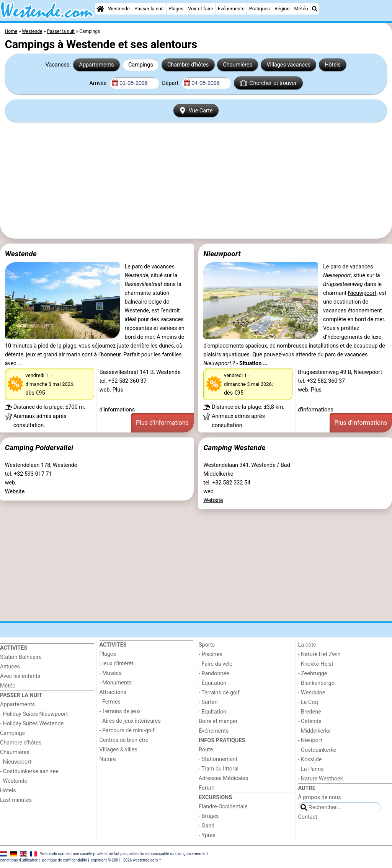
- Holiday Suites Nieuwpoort (34, 714)
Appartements (97, 65)
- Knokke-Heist (316, 664)
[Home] (100, 9)
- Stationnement (218, 759)
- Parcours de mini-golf (127, 731)
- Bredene (310, 712)
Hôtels (333, 65)
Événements (231, 9)
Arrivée (98, 83)
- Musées (111, 673)
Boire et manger (218, 721)
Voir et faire (200, 9)
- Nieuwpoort (16, 762)
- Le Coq (308, 702)
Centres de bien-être (124, 740)
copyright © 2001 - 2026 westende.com (124, 860)
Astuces (10, 667)
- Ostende (310, 721)
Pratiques (260, 9)
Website (15, 492)
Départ (171, 83)
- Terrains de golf (219, 693)
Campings (141, 65)
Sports (207, 645)
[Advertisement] (196, 180)
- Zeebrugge (313, 674)
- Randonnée (214, 674)
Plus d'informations (162, 423)
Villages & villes (118, 750)
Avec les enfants (20, 676)
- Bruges (209, 816)
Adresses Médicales (223, 778)
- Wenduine (312, 693)
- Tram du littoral (219, 769)
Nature (108, 759)
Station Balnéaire (21, 657)
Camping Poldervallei (39, 448)
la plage (67, 346)
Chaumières (238, 65)
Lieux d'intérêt (117, 664)
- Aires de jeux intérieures (130, 721)
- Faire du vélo (216, 664)
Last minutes (16, 800)
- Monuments (116, 683)
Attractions (113, 692)
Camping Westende (234, 448)
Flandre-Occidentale (223, 807)
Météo (301, 9)
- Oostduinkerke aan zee (29, 771)
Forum (207, 788)
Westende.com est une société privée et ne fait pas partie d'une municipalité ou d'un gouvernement (124, 853)
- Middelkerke (314, 731)
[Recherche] (315, 9)
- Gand (207, 826)
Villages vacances (288, 65)
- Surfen (208, 702)
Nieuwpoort (222, 254)
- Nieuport (310, 740)
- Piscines (211, 654)
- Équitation (212, 683)
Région (282, 9)
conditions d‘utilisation (19, 860)
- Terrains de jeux (120, 711)
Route (206, 750)
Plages (176, 9)
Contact (308, 817)
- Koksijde (310, 760)
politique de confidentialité (65, 860)
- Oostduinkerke (317, 750)
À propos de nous (320, 797)
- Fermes (110, 702)
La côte (307, 645)
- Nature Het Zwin (319, 654)
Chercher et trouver (268, 83)
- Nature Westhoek (321, 779)
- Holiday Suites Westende (32, 724)
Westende (119, 9)
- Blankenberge (316, 683)
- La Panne (311, 769)
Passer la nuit (149, 9)
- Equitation (212, 712)
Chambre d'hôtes (188, 65)
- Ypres (207, 835)
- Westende (14, 781)
